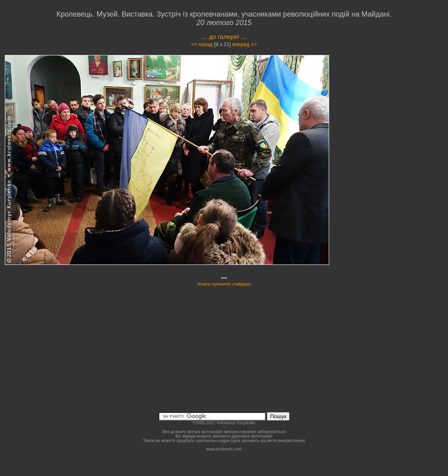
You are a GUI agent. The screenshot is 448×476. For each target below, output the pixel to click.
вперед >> (244, 44)
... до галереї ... (224, 37)
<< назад (202, 44)
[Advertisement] (397, 127)
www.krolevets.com (224, 449)
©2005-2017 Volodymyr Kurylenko (224, 423)
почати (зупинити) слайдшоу (224, 284)
